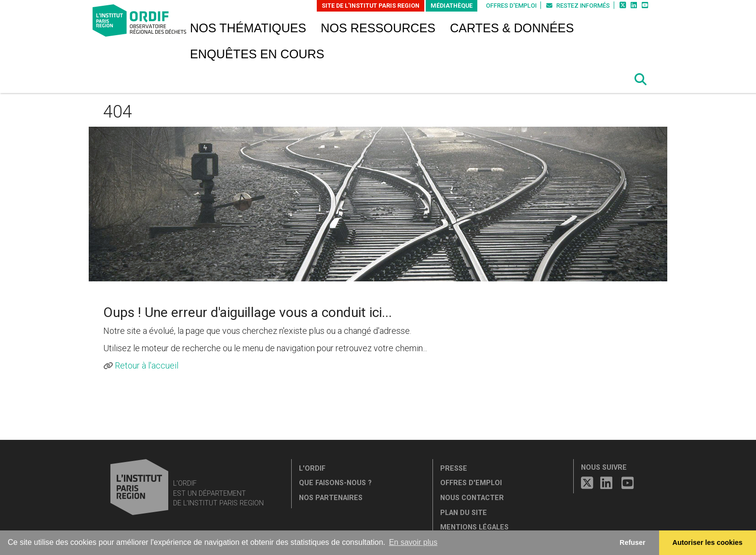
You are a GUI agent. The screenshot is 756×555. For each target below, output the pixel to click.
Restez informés (578, 6)
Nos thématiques (248, 28)
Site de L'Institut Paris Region (371, 6)
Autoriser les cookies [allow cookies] (708, 542)
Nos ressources (378, 28)
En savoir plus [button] (413, 542)
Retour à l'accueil (147, 365)
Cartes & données (512, 28)
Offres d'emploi (511, 6)
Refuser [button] (633, 542)
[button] (641, 79)
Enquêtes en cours (257, 54)
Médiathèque (452, 6)
